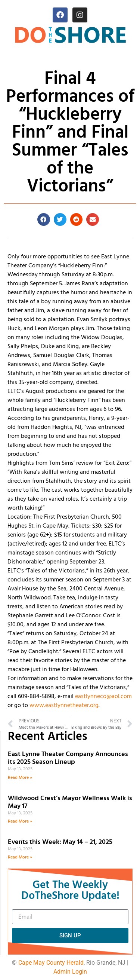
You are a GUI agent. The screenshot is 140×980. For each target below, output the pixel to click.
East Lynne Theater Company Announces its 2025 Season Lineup (68, 758)
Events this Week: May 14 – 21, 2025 (60, 842)
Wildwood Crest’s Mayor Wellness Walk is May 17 (70, 803)
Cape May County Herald (51, 963)
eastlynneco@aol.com (103, 697)
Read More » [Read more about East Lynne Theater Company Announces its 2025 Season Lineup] (20, 778)
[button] (44, 219)
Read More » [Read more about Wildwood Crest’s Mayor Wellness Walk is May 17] (20, 821)
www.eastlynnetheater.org (64, 706)
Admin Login (70, 972)
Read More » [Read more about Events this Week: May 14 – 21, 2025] (20, 857)
